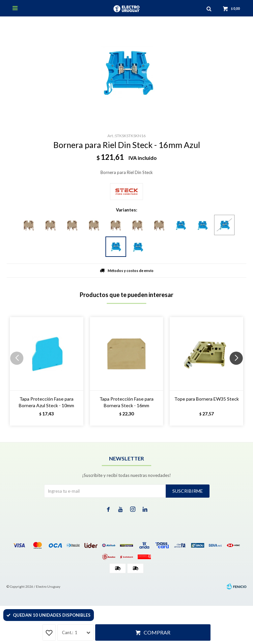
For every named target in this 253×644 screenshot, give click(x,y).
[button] (239, 371)
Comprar (157, 632)
